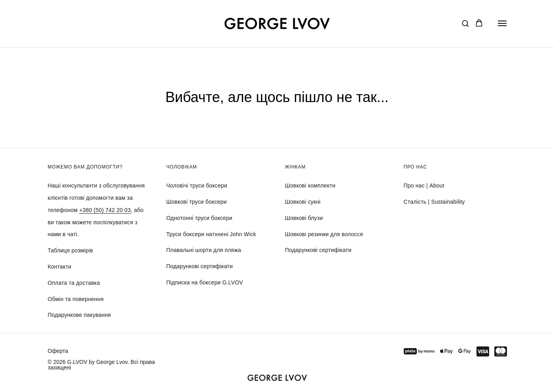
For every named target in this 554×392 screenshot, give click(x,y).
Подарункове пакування (79, 315)
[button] (465, 23)
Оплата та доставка (74, 283)
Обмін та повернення (76, 299)
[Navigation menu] (502, 23)
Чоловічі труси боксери (197, 186)
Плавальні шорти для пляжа (204, 250)
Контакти (60, 267)
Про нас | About (424, 186)
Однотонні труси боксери (199, 218)
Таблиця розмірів (71, 250)
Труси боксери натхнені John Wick (211, 234)
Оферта (58, 351)
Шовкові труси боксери (197, 202)
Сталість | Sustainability (434, 202)
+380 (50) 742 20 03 (105, 210)
